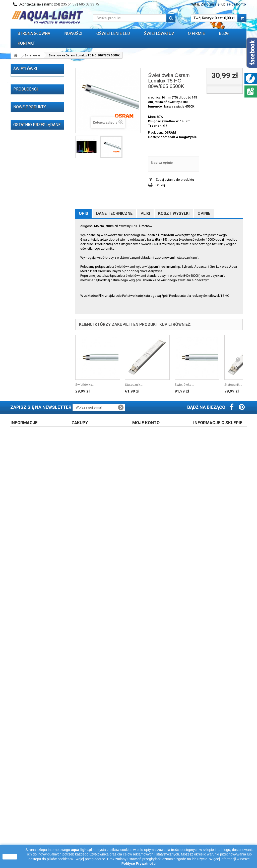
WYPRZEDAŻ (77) (27, 339)
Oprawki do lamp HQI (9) (32, 261)
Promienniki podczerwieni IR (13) (35, 153)
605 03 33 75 (89, 4)
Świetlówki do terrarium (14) (35, 162)
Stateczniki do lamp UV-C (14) (33, 199)
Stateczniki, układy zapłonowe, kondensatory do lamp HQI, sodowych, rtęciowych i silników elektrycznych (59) (33, 217)
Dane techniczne (114, 213)
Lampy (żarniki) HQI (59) (32, 178)
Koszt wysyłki (174, 213)
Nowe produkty (30, 422)
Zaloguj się (210, 4)
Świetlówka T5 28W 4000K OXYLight (41, 531)
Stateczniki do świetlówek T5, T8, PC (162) (33, 188)
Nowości (73, 33)
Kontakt (26, 43)
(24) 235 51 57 (65, 4)
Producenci (26, 355)
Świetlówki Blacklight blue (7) (34, 121)
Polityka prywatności (151, 831)
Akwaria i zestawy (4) (30, 304)
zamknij (10, 857)
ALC (22, 379)
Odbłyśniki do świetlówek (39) (33, 270)
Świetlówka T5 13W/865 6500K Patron (42, 677)
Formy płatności (87, 831)
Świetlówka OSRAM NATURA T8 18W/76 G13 (43, 507)
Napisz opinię (162, 163)
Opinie (204, 213)
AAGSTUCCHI (29, 364)
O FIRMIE (196, 33)
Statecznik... (134, 385)
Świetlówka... (85, 385)
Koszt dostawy (86, 825)
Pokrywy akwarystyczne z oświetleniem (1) (33, 294)
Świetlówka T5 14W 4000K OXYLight (41, 460)
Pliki (145, 213)
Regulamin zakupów (29, 818)
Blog (224, 33)
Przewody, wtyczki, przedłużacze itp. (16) (30, 329)
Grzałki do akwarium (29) (33, 311)
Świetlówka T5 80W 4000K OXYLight (41, 625)
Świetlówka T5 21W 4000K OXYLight (41, 554)
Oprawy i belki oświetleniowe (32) (28, 282)
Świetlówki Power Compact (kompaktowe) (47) (36, 107)
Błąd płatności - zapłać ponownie (100, 838)
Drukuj (160, 185)
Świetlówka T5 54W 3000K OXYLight (41, 602)
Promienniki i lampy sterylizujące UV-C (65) (31, 133)
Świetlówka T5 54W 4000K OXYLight (41, 484)
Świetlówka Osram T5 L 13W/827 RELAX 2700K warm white (45, 651)
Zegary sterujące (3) (29, 319)
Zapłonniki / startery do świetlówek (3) (31, 251)
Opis (83, 213)
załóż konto (236, 4)
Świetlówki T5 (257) (33, 88)
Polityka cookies (26, 838)
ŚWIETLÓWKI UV (159, 33)
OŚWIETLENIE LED (113, 33)
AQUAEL (26, 386)
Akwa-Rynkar (29, 371)
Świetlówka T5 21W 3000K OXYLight (41, 578)
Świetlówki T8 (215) (33, 96)
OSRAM (170, 132)
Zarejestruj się (146, 818)
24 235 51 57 (211, 838)
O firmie (20, 825)
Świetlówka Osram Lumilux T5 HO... (45, 760)
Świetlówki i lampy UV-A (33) (35, 143)
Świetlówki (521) (26, 80)
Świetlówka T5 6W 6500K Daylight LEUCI (44, 437)
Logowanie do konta (151, 825)
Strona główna (34, 33)
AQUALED (27, 394)
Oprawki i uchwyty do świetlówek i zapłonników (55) (33, 237)
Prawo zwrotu (85, 818)
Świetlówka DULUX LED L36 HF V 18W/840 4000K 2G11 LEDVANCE (45, 703)
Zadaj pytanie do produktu (175, 180)
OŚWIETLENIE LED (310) (32, 170)
